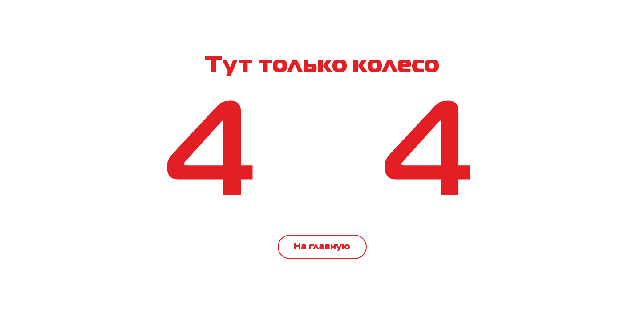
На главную (322, 247)
